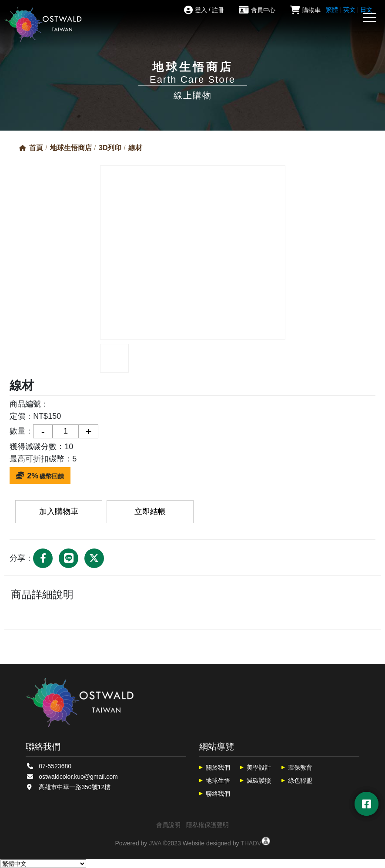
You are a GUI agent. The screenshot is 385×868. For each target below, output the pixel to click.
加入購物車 (59, 511)
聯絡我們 (218, 794)
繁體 (332, 10)
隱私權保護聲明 (208, 825)
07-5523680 (55, 766)
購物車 (305, 10)
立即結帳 (150, 511)
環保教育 (300, 767)
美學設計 (259, 767)
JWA (155, 843)
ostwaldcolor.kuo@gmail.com (78, 777)
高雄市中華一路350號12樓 (75, 787)
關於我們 (218, 767)
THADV (251, 843)
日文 (366, 10)
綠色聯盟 (300, 781)
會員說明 (168, 825)
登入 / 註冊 (204, 10)
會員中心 (257, 10)
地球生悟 (218, 781)
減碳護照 (259, 781)
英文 (349, 10)
